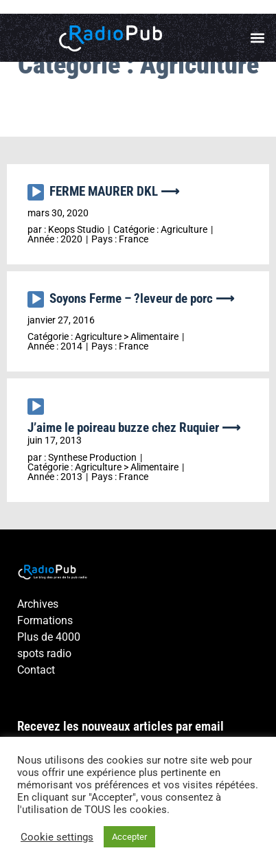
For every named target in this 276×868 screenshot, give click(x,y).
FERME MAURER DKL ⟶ (114, 191)
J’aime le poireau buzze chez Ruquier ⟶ (134, 427)
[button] (258, 38)
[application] (38, 196)
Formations (45, 620)
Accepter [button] (129, 837)
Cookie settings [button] (57, 837)
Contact (36, 670)
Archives (38, 604)
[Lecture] (36, 192)
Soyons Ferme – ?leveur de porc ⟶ (142, 298)
